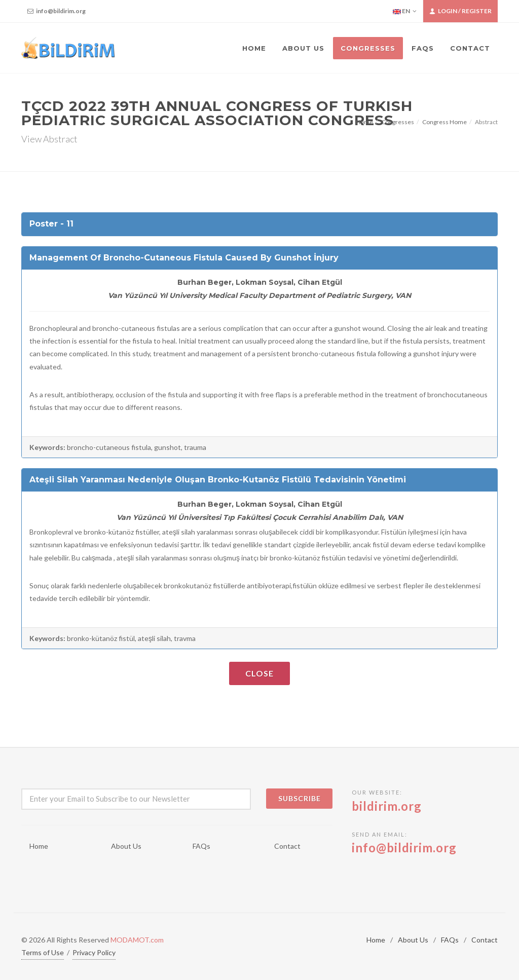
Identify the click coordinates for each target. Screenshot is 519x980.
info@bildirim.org (57, 11)
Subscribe (300, 798)
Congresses (398, 122)
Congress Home (444, 122)
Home (364, 122)
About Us (126, 846)
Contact (287, 846)
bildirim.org (387, 806)
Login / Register (460, 11)
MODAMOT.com (137, 940)
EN (405, 11)
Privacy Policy (94, 952)
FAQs (201, 846)
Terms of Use (43, 952)
